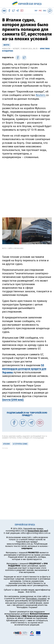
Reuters (41, 95)
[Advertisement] (27, 187)
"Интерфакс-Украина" (36, 599)
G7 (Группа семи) (20, 444)
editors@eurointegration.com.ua (35, 533)
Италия (6, 444)
